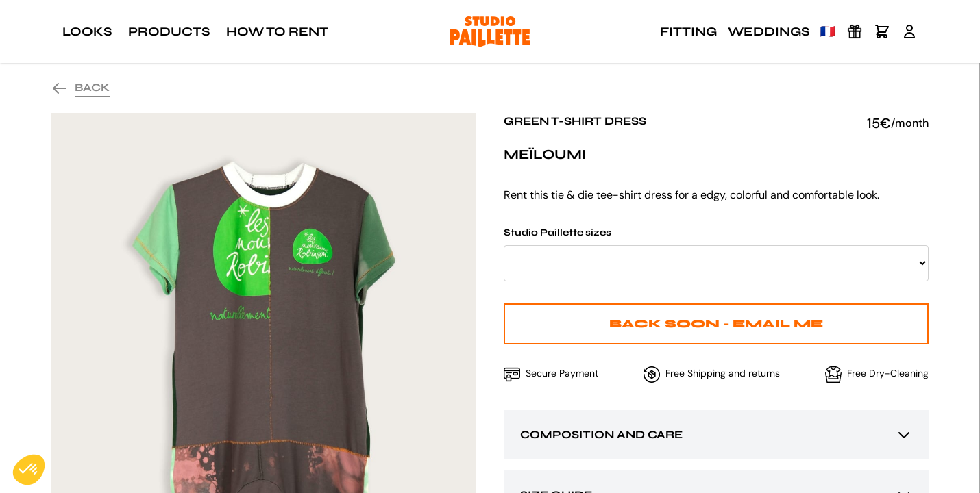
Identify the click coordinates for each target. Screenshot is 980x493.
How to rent (277, 31)
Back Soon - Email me (716, 324)
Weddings (769, 31)
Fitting (688, 31)
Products (169, 31)
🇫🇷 (828, 31)
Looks (87, 31)
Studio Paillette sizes (716, 254)
